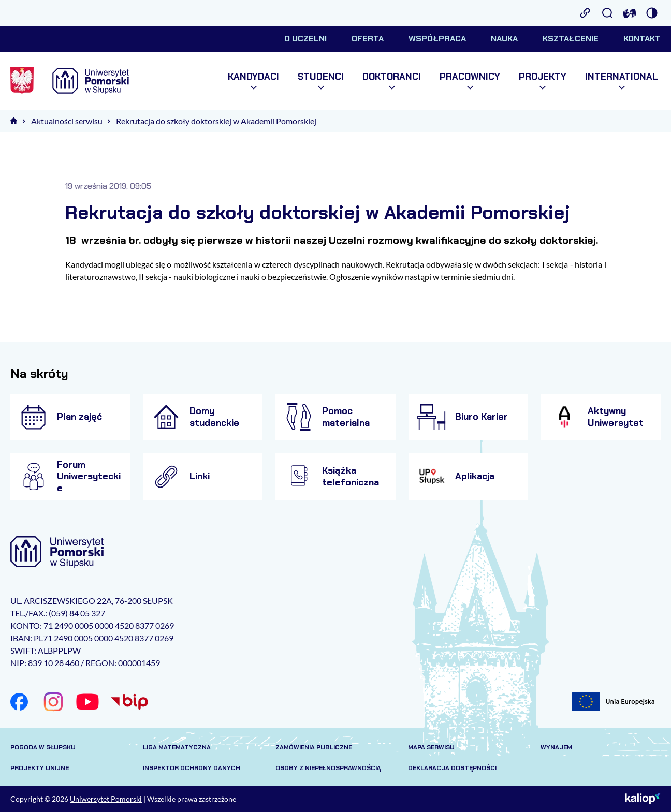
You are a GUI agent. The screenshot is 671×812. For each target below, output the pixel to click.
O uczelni (305, 39)
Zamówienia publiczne (314, 747)
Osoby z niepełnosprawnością (328, 768)
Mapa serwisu (431, 747)
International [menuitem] (622, 81)
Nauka (504, 39)
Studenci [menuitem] (321, 81)
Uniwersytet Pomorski (106, 799)
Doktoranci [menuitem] (392, 81)
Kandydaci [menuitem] (253, 81)
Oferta (368, 39)
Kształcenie (571, 39)
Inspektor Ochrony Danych (192, 768)
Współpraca (437, 39)
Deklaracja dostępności (452, 768)
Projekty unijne (40, 768)
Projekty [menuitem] (543, 81)
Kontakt (642, 39)
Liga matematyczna (177, 747)
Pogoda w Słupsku (43, 747)
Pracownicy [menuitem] (470, 81)
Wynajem (556, 747)
